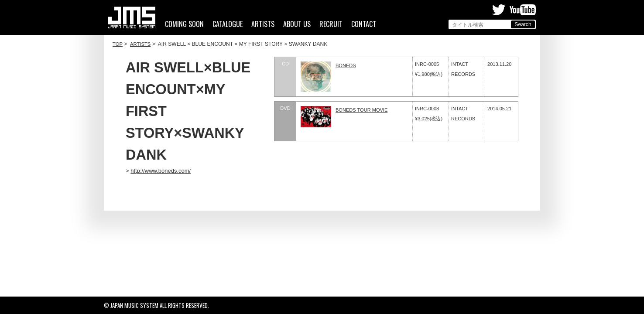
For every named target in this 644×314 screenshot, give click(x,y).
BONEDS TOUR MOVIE (361, 110)
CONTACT (364, 24)
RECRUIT (331, 24)
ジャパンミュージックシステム (132, 17)
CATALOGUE (228, 24)
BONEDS (346, 65)
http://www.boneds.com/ (161, 171)
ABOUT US (297, 24)
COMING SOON (184, 24)
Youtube (523, 10)
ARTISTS (263, 24)
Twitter (499, 10)
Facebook (482, 10)
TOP (118, 44)
